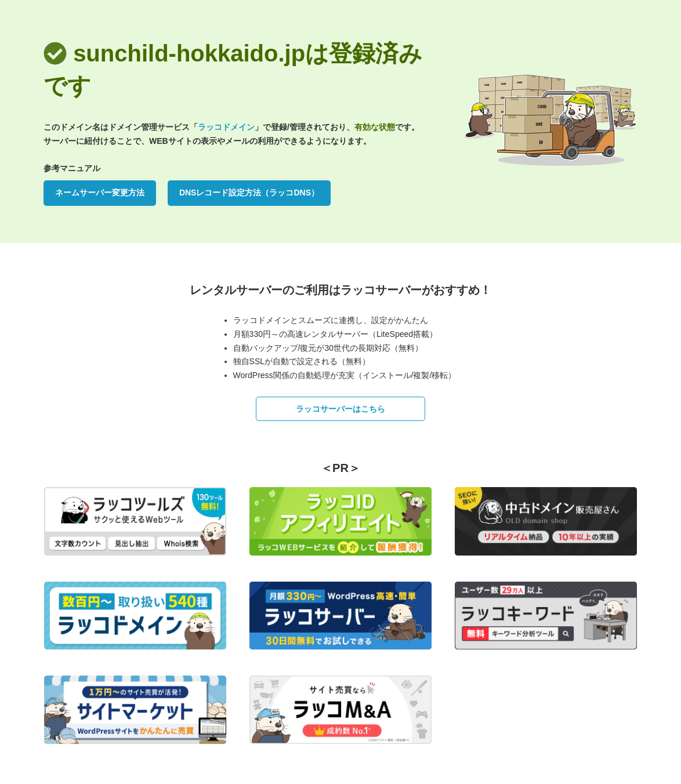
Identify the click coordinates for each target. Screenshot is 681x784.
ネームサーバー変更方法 (100, 193)
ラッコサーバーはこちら (340, 409)
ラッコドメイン (226, 127)
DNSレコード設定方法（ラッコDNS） (249, 193)
